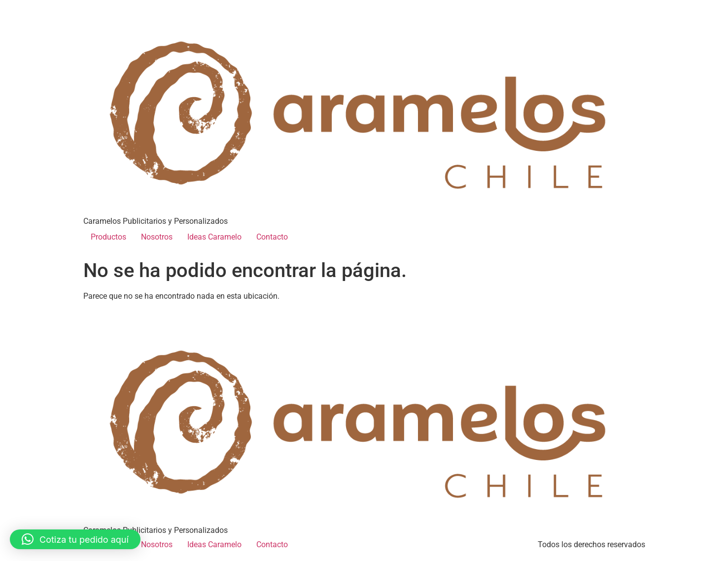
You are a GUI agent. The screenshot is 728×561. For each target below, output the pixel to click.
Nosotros (157, 237)
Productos (108, 237)
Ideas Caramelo (214, 237)
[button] (75, 539)
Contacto (272, 237)
